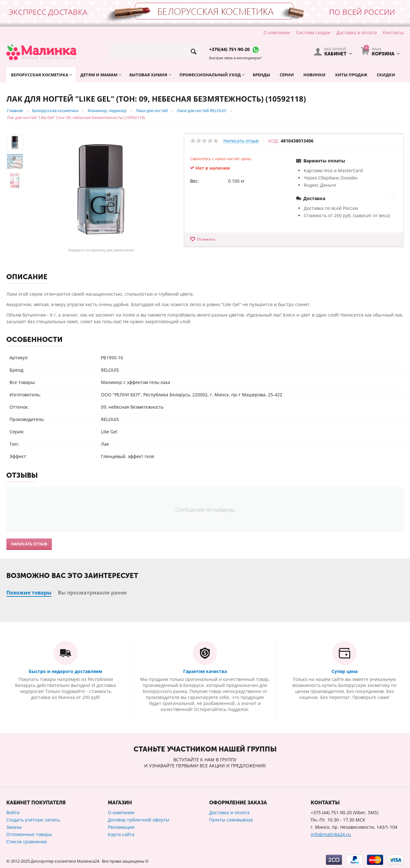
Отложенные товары (29, 834)
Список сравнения (27, 842)
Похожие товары (29, 593)
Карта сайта (121, 834)
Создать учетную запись (33, 820)
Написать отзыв (241, 141)
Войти (13, 812)
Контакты (393, 32)
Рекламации (121, 827)
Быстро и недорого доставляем (65, 671)
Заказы (14, 827)
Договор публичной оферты (139, 820)
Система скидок (313, 32)
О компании (277, 32)
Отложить (206, 239)
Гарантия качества (205, 671)
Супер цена (345, 671)
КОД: (274, 141)
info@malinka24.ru (331, 834)
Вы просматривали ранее (92, 593)
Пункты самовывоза (231, 820)
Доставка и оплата (357, 32)
